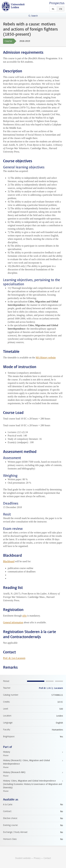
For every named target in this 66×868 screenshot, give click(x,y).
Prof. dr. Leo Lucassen (14, 658)
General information (13, 622)
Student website (23, 858)
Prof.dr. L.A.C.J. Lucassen (51, 688)
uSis (24, 616)
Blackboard (9, 561)
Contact (47, 858)
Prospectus (57, 3)
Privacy (37, 858)
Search (34, 16)
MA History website (46, 358)
